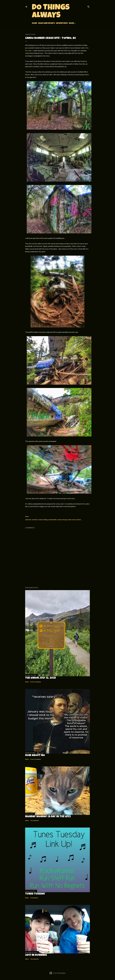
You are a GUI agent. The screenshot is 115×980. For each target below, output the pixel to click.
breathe (35, 520)
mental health (52, 520)
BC (31, 520)
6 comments (34, 898)
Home (34, 23)
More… (72, 23)
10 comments (35, 959)
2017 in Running (36, 955)
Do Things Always (51, 12)
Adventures (62, 23)
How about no (35, 755)
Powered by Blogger (58, 973)
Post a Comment (36, 682)
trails (70, 520)
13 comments (35, 820)
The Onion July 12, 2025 (41, 678)
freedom (40, 520)
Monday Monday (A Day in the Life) (48, 817)
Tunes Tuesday (35, 894)
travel (73, 520)
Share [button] (27, 516)
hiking (46, 520)
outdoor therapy (62, 520)
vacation (78, 520)
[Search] (88, 6)
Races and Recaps (46, 23)
